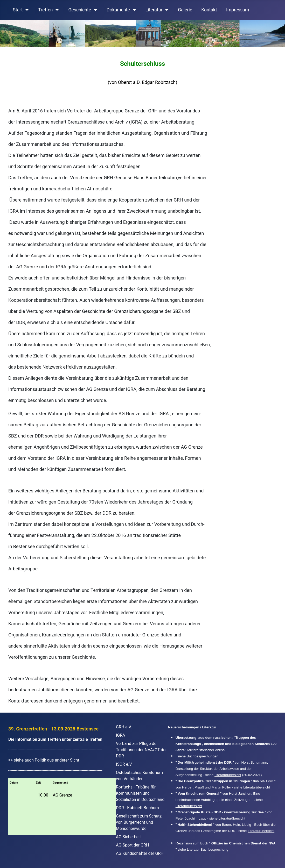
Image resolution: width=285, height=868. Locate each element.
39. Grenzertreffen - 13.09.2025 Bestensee (53, 729)
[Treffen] (56, 10)
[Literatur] (166, 10)
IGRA (121, 735)
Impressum (238, 10)
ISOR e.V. (124, 764)
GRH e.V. (124, 727)
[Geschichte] (94, 10)
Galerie (185, 10)
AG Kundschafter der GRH (140, 853)
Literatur (154, 10)
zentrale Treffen (88, 739)
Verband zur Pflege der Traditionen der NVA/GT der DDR (141, 750)
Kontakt (209, 10)
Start (18, 10)
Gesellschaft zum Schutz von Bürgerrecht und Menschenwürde (139, 822)
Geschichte (80, 10)
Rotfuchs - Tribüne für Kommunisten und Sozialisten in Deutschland (140, 793)
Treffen (46, 10)
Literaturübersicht (228, 775)
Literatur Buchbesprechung (208, 849)
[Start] (26, 10)
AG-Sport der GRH (132, 845)
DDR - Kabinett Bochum (137, 808)
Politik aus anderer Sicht (57, 760)
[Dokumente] (133, 10)
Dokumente (118, 10)
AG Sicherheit (128, 837)
